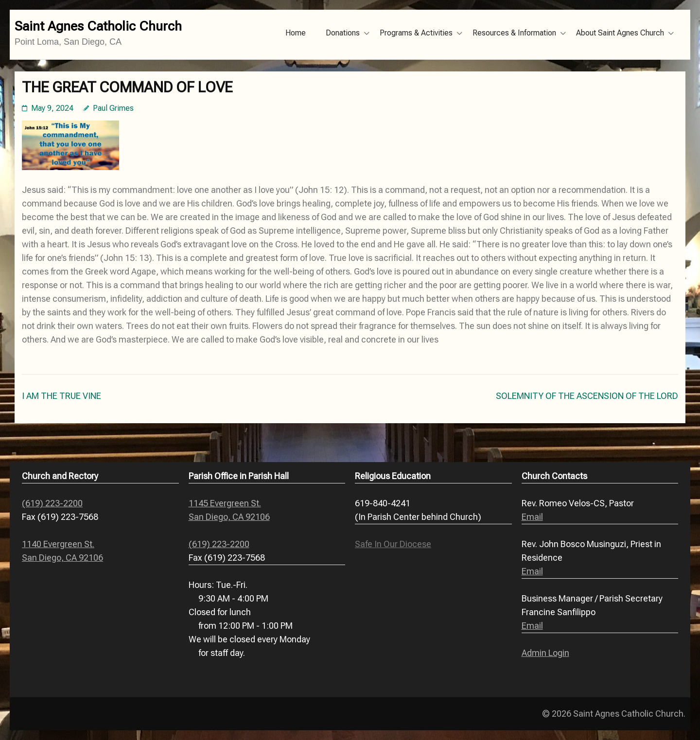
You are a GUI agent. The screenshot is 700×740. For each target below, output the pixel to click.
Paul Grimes (113, 108)
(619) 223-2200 (52, 503)
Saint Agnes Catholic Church (98, 26)
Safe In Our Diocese (393, 544)
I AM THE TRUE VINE (61, 396)
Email (532, 517)
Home (296, 33)
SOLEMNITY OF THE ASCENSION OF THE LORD (587, 396)
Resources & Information (514, 33)
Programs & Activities (416, 33)
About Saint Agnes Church (620, 33)
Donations (343, 33)
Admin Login (545, 653)
